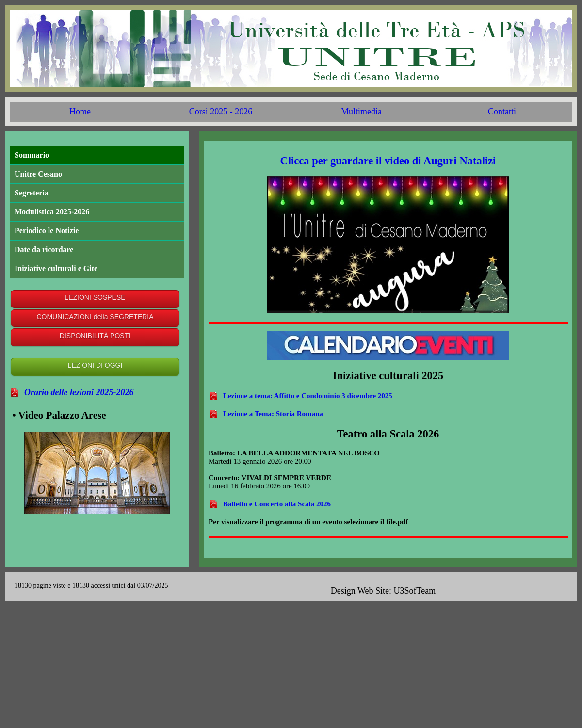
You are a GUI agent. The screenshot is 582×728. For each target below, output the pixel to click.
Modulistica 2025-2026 (52, 212)
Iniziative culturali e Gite (56, 268)
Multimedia (361, 112)
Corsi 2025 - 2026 (221, 112)
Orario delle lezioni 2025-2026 (79, 392)
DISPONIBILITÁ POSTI (95, 336)
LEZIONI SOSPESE (95, 297)
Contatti (502, 112)
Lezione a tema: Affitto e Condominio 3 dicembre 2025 (308, 396)
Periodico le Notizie (47, 231)
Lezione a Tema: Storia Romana (273, 414)
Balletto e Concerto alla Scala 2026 (277, 504)
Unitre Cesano (38, 174)
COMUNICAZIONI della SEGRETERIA (95, 317)
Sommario (32, 155)
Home (80, 112)
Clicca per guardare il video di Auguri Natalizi (388, 161)
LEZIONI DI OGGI (95, 365)
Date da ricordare (44, 250)
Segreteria (32, 193)
